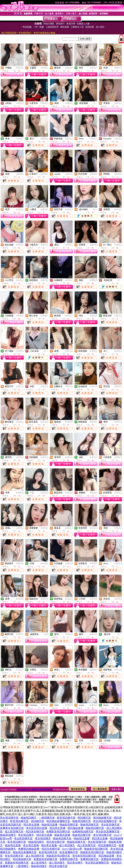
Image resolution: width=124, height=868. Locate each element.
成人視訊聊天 (67, 845)
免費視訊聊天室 (69, 859)
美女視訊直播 (31, 845)
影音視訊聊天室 (66, 818)
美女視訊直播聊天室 (105, 821)
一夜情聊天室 (47, 818)
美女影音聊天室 (110, 825)
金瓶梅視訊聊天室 (83, 832)
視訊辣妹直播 (75, 828)
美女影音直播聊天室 (108, 832)
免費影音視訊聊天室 (58, 832)
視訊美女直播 (31, 825)
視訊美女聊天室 (35, 832)
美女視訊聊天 (26, 835)
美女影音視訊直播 (37, 828)
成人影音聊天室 (14, 832)
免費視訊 (20, 68)
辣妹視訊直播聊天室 (25, 852)
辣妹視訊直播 (49, 825)
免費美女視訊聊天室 (12, 828)
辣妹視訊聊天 (29, 818)
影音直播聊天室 (69, 852)
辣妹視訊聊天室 (82, 821)
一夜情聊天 (22, 866)
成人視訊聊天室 (35, 856)
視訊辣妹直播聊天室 (58, 821)
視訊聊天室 (84, 818)
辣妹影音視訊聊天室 (96, 849)
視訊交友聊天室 (51, 849)
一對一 (94, 103)
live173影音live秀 (72, 849)
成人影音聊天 (39, 863)
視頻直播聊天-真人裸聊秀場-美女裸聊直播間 (35, 789)
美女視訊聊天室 (9, 818)
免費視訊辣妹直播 (29, 849)
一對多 (45, 634)
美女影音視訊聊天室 (84, 856)
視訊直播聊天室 (107, 845)
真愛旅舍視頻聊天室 (45, 859)
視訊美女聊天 (75, 863)
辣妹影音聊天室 (69, 825)
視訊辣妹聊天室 (102, 818)
